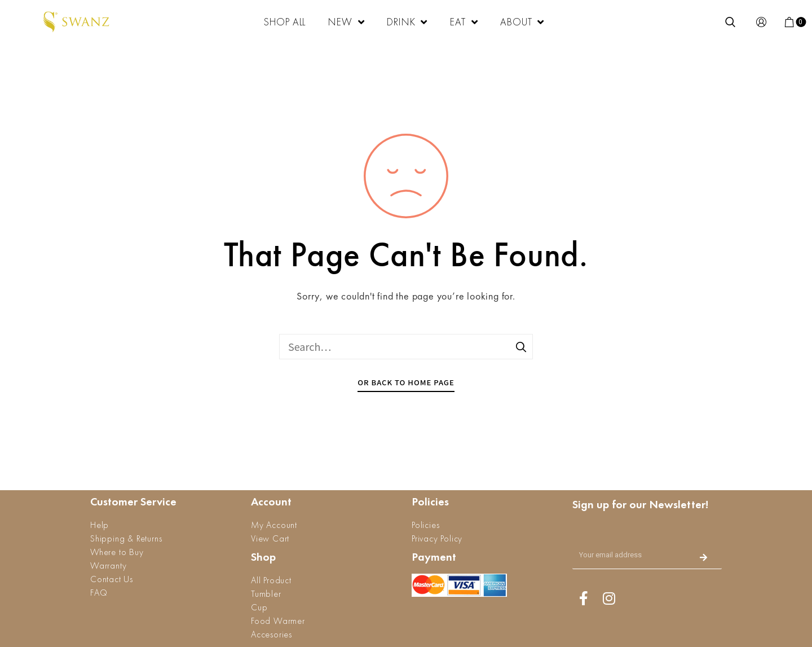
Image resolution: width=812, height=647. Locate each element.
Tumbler (266, 594)
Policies (425, 525)
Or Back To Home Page (406, 382)
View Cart (270, 538)
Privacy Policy (437, 538)
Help (100, 525)
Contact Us (112, 579)
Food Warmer (278, 621)
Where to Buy (117, 552)
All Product (271, 580)
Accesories (272, 634)
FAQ (99, 593)
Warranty (108, 565)
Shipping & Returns (126, 538)
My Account (274, 525)
